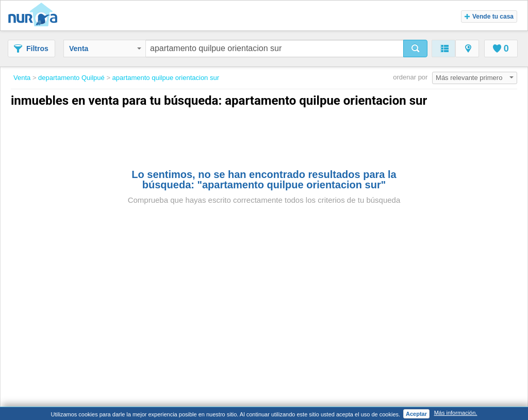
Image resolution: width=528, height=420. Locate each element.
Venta (105, 49)
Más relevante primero (475, 78)
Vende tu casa (489, 17)
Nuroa (35, 15)
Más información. (456, 413)
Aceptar (416, 414)
